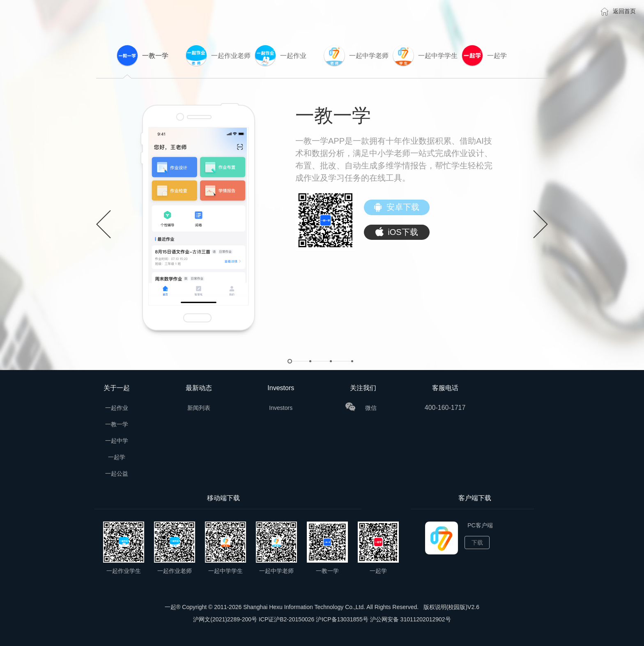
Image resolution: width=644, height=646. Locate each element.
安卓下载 (397, 208)
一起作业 (117, 408)
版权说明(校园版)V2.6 (451, 607)
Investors (281, 388)
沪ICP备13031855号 (342, 619)
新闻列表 (199, 408)
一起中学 (117, 441)
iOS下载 (397, 232)
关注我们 (363, 388)
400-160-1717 (445, 408)
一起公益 (117, 474)
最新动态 (199, 388)
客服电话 (445, 388)
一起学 (117, 457)
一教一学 (117, 424)
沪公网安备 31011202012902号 (411, 619)
